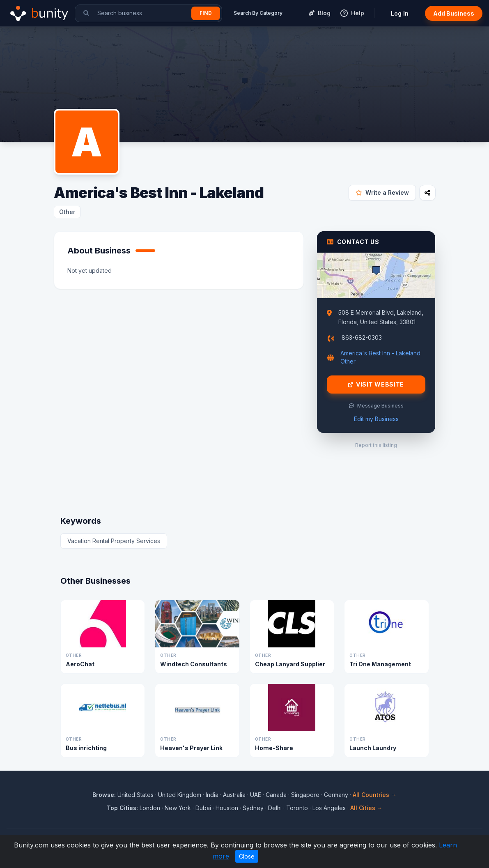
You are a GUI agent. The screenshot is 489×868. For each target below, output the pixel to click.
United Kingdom (180, 795)
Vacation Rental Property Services (114, 541)
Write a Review (382, 192)
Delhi (275, 808)
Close (247, 856)
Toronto (297, 808)
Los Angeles (329, 808)
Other (67, 212)
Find (206, 13)
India (212, 795)
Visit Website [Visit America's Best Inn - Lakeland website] (376, 384)
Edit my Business (376, 419)
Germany (336, 795)
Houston (227, 808)
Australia (234, 795)
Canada (276, 795)
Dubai (203, 808)
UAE (256, 795)
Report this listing (376, 445)
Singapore (305, 795)
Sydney (253, 808)
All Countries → (375, 795)
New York (178, 808)
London (150, 808)
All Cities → (366, 808)
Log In (400, 13)
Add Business (454, 13)
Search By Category (258, 13)
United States (135, 795)
